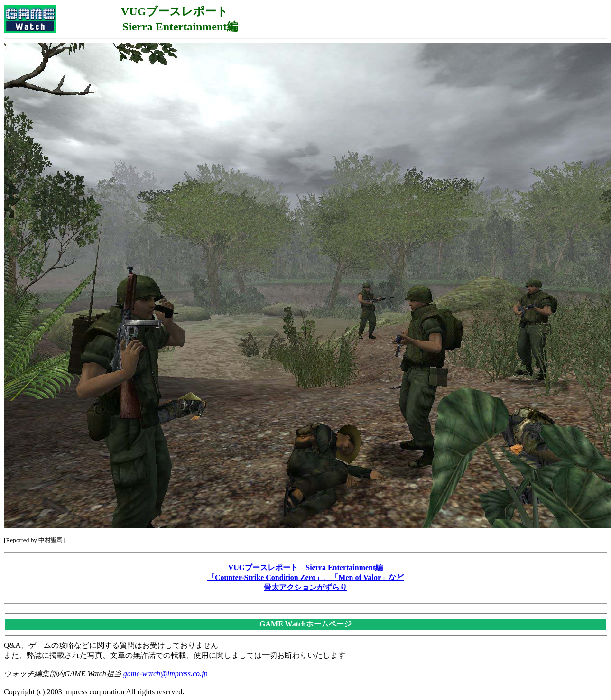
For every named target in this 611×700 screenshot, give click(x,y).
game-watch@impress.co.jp (166, 674)
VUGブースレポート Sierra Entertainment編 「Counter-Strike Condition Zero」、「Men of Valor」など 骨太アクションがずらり (305, 577)
